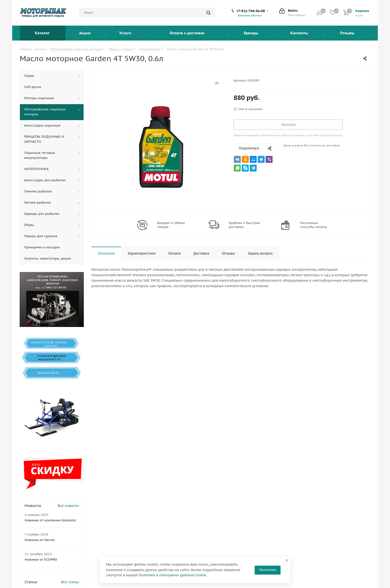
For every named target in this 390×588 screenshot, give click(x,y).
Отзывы (348, 33)
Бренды (251, 33)
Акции (85, 33)
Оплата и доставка (188, 33)
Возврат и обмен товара (171, 225)
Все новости (68, 506)
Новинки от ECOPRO (41, 560)
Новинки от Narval (40, 540)
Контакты (300, 33)
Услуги (126, 33)
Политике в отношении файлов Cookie (172, 575)
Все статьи (70, 582)
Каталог (43, 33)
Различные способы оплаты (314, 225)
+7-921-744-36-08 (251, 11)
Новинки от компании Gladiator (50, 520)
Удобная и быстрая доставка (244, 225)
